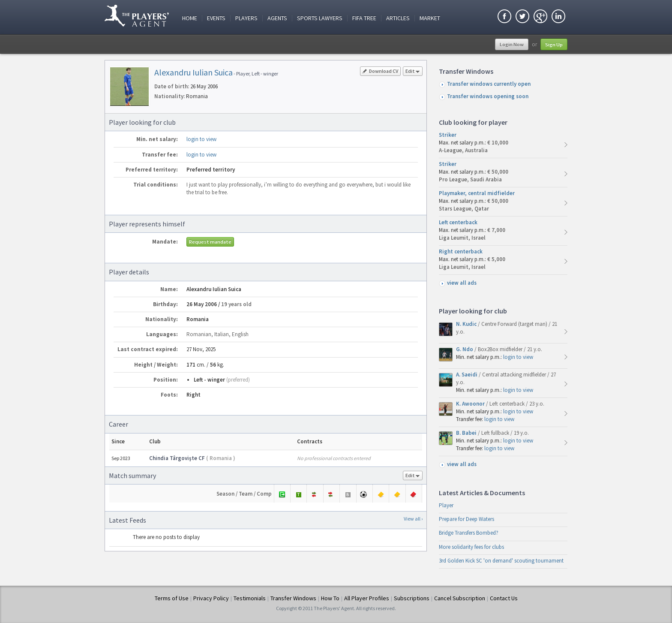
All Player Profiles (367, 598)
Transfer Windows (293, 598)
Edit (413, 72)
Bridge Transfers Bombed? (469, 533)
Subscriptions (412, 598)
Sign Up (554, 44)
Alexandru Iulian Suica (193, 72)
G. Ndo (465, 349)
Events (216, 18)
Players (246, 18)
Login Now (512, 44)
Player (446, 505)
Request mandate (210, 242)
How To (330, 598)
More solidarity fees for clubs (471, 547)
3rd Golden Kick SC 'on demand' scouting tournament (501, 561)
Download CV (380, 71)
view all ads (462, 283)
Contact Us (504, 598)
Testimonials (250, 598)
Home (190, 18)
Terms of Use (172, 598)
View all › (413, 519)
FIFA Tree (364, 18)
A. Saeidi (467, 375)
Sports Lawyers (320, 18)
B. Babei (467, 433)
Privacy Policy (211, 598)
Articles (398, 18)
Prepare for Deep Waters (466, 519)
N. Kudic (467, 324)
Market (430, 18)
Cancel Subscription (460, 598)
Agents (277, 18)
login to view (201, 139)
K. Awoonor (471, 404)
